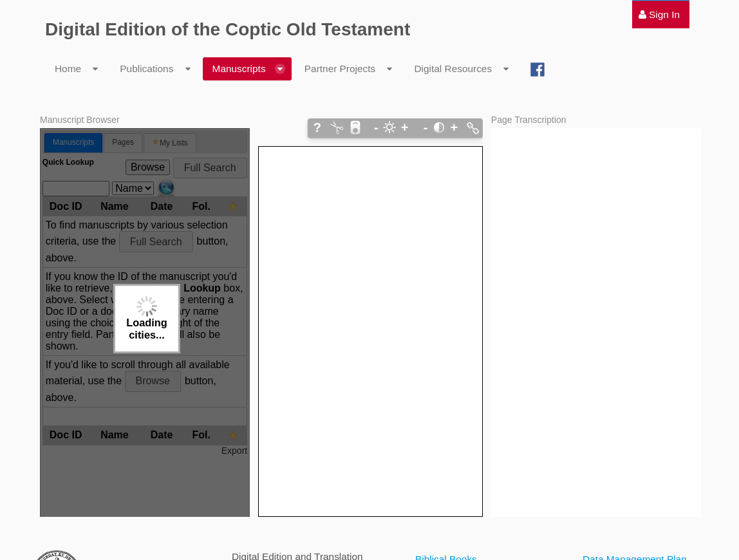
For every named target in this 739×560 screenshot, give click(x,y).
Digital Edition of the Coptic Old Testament (228, 29)
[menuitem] (659, 14)
